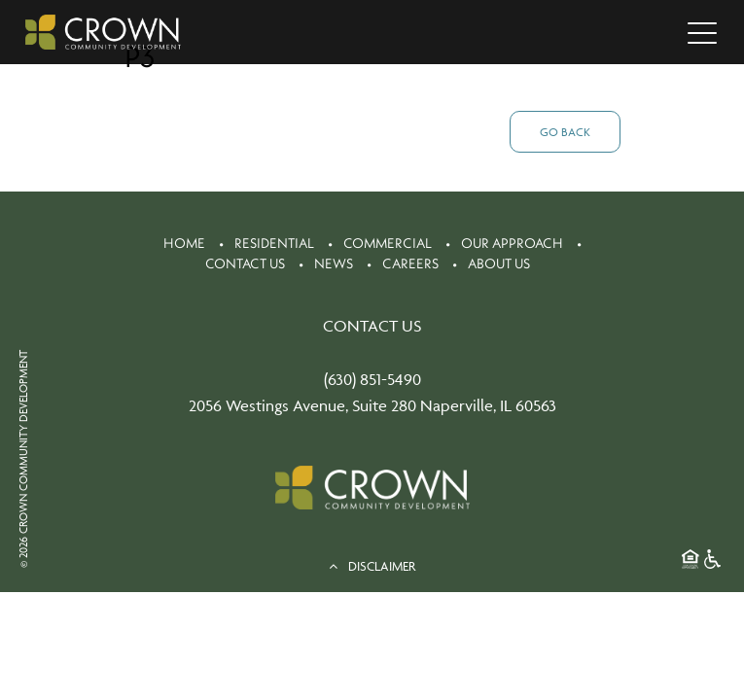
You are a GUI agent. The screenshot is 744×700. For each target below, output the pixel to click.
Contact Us (245, 263)
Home (184, 243)
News (334, 263)
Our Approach (512, 243)
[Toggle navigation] (702, 32)
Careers (410, 263)
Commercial (388, 243)
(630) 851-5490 (372, 379)
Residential (274, 243)
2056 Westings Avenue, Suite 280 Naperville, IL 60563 (372, 405)
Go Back (565, 132)
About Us (499, 263)
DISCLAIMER (372, 566)
